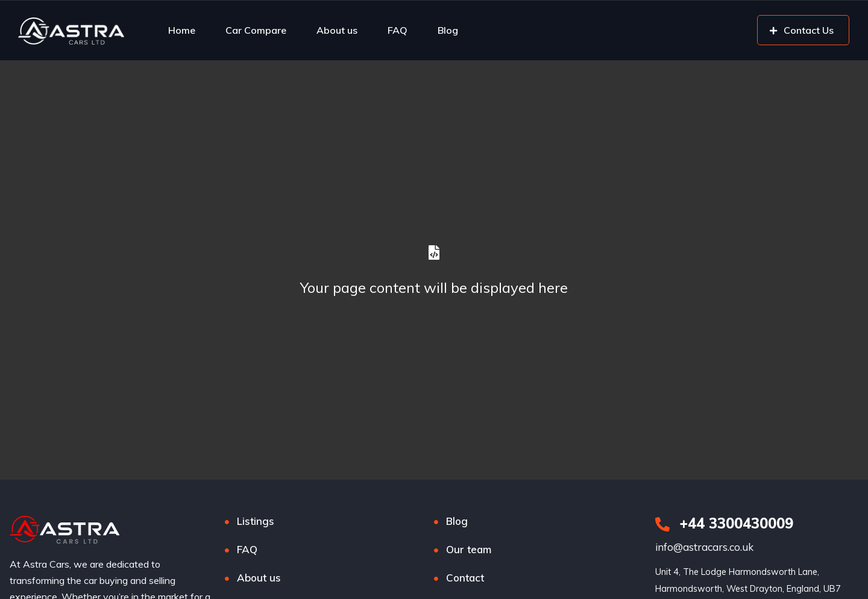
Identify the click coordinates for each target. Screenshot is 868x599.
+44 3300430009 (724, 523)
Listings (256, 521)
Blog (448, 30)
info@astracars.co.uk (704, 547)
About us (337, 30)
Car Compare (256, 30)
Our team (469, 549)
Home (182, 30)
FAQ (398, 30)
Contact (465, 578)
